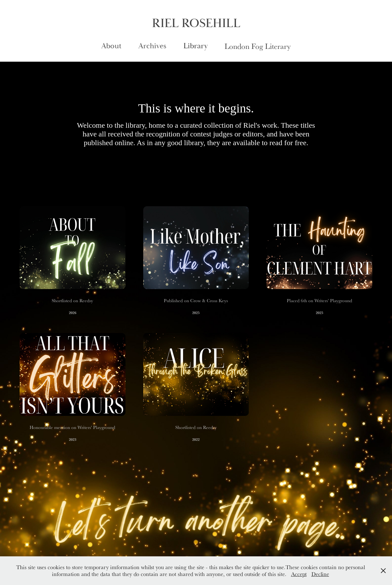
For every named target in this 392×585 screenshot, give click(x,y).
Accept (299, 574)
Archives (152, 46)
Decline (320, 574)
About (111, 46)
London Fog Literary (258, 46)
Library (196, 46)
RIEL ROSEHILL (196, 23)
